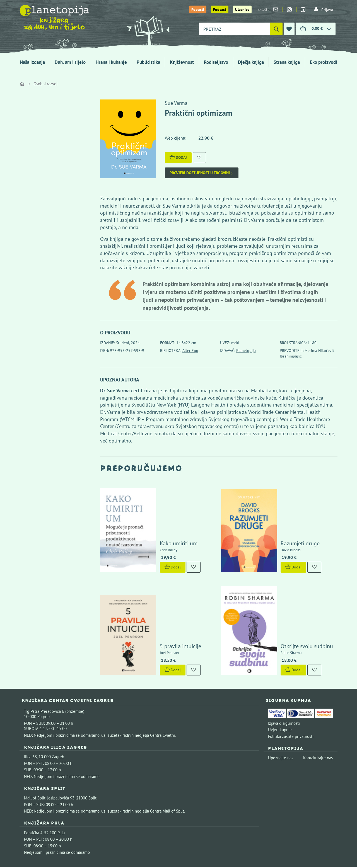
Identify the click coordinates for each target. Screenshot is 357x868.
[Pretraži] (276, 29)
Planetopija (246, 351)
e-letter (268, 9)
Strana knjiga (287, 62)
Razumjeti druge (284, 517)
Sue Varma (176, 103)
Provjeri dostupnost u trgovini (202, 173)
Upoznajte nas (281, 704)
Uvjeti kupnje (280, 676)
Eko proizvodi (324, 62)
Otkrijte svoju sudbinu (291, 592)
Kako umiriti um (162, 517)
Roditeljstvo (216, 62)
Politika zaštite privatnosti (291, 683)
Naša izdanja (32, 62)
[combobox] (234, 29)
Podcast (220, 9)
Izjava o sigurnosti (284, 669)
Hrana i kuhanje (111, 62)
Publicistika (148, 62)
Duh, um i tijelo (70, 62)
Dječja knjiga (251, 62)
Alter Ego (190, 351)
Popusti (198, 9)
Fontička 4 (33, 779)
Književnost (182, 62)
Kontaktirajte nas (318, 704)
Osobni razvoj (45, 84)
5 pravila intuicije (164, 592)
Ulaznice (242, 9)
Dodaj (178, 157)
